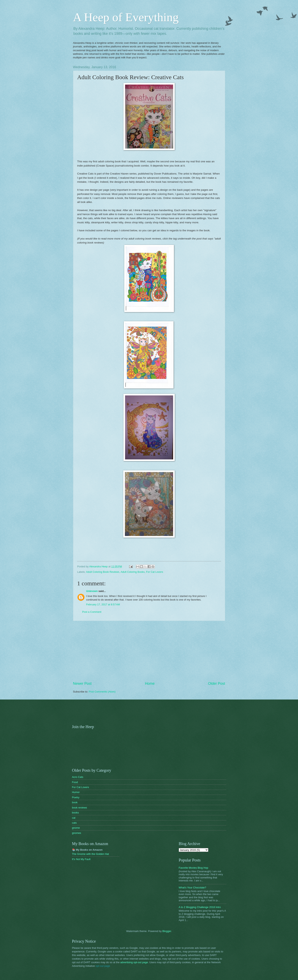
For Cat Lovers (155, 572)
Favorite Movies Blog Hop (193, 868)
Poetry (76, 797)
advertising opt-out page (134, 962)
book (75, 802)
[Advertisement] (149, 651)
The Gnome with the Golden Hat (91, 854)
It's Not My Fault (81, 859)
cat (74, 818)
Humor (76, 792)
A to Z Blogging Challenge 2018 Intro (200, 907)
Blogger (167, 931)
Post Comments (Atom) (102, 692)
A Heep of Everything (126, 17)
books (75, 813)
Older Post (216, 684)
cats (74, 823)
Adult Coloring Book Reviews (103, 572)
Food (75, 782)
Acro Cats (78, 777)
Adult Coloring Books (132, 572)
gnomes (77, 833)
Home (150, 684)
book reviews (80, 808)
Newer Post (82, 684)
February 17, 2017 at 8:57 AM (103, 604)
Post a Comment (92, 612)
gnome (76, 828)
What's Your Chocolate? (192, 888)
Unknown (92, 591)
